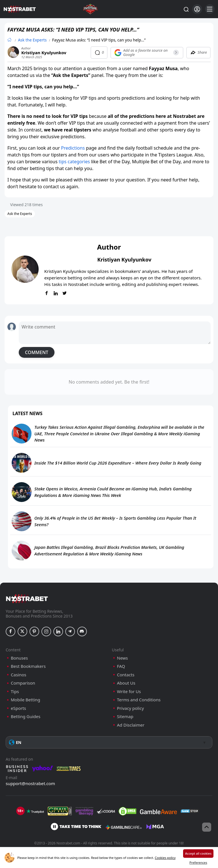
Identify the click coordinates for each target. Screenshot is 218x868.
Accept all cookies (198, 853)
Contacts (126, 675)
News (122, 658)
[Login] (197, 9)
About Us (126, 683)
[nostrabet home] (27, 599)
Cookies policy (165, 858)
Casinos (18, 675)
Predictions (73, 148)
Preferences (198, 862)
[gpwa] (60, 811)
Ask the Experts (32, 40)
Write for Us (129, 692)
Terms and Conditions (139, 700)
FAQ (121, 666)
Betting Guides (26, 717)
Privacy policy (130, 708)
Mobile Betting (25, 700)
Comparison (23, 683)
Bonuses (19, 658)
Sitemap (125, 717)
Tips (15, 692)
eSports (18, 708)
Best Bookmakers (28, 666)
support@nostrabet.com (30, 783)
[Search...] (186, 9)
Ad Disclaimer (131, 725)
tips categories (74, 162)
